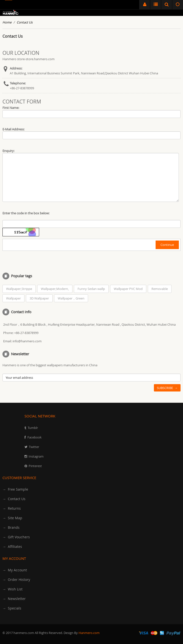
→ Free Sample (15, 489)
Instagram (36, 456)
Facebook (34, 437)
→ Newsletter (14, 599)
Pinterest (35, 466)
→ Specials (12, 608)
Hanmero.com (89, 633)
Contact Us (25, 22)
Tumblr (33, 428)
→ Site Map (12, 518)
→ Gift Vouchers (16, 537)
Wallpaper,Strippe (19, 289)
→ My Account (15, 570)
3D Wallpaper (39, 298)
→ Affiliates (12, 546)
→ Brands (11, 527)
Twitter (34, 447)
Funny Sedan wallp (91, 289)
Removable (160, 289)
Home (7, 22)
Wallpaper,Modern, (55, 289)
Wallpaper (13, 298)
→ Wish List (12, 589)
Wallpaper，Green (71, 298)
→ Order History (16, 580)
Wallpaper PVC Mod (128, 289)
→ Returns (12, 508)
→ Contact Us (14, 499)
